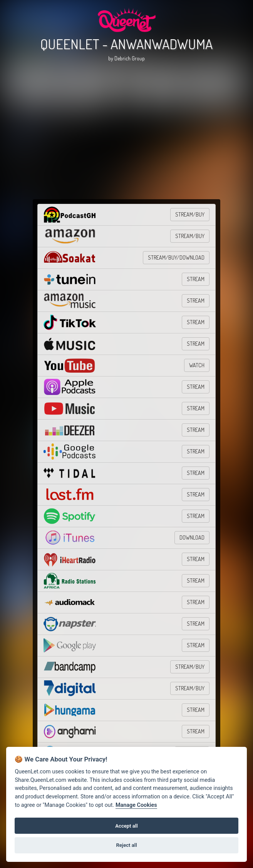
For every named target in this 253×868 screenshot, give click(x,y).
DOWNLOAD (192, 537)
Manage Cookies (136, 805)
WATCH (197, 365)
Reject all (126, 845)
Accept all (126, 826)
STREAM (196, 279)
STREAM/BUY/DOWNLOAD (176, 257)
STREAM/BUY (190, 214)
